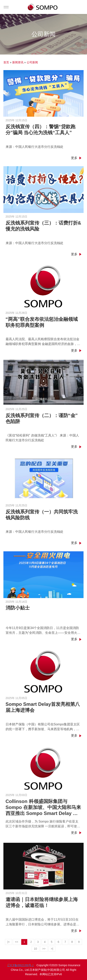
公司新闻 (32, 62)
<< (17, 942)
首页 (6, 62)
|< (9, 942)
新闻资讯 (18, 62)
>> (44, 949)
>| (52, 949)
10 (35, 949)
